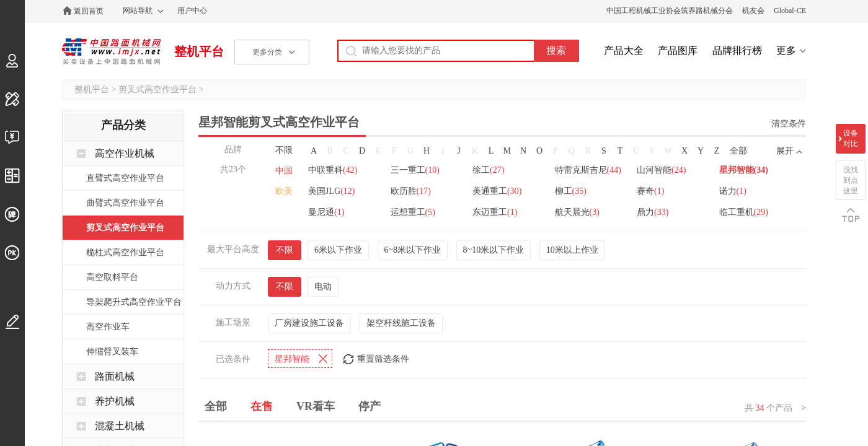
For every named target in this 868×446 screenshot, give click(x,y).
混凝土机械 (120, 426)
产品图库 (678, 50)
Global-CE (790, 11)
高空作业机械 (125, 153)
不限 (284, 150)
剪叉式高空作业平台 (157, 90)
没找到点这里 (851, 180)
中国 (284, 171)
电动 (323, 285)
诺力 (733, 191)
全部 (738, 151)
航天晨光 (578, 212)
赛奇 (651, 191)
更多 (786, 50)
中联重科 (333, 170)
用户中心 (192, 11)
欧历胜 (411, 191)
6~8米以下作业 (413, 249)
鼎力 (653, 212)
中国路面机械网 (111, 51)
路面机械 (115, 376)
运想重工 (413, 212)
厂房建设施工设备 (309, 322)
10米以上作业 (572, 249)
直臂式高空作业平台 (125, 178)
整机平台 (199, 51)
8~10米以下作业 (494, 249)
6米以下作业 (338, 249)
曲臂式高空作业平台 (125, 203)
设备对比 (851, 138)
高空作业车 (108, 327)
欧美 (284, 191)
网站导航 (138, 11)
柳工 (571, 191)
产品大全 (624, 50)
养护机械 (115, 401)
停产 (370, 405)
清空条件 (789, 124)
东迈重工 (495, 212)
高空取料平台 (112, 277)
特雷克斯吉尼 (589, 170)
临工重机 (744, 212)
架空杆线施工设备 (401, 322)
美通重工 (498, 191)
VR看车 (316, 405)
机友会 (753, 11)
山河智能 (662, 170)
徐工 (489, 170)
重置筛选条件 (383, 358)
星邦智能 (744, 170)
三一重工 (415, 170)
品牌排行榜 (737, 50)
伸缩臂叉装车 (112, 352)
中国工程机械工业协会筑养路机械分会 (670, 11)
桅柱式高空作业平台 (125, 252)
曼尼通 (326, 212)
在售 (262, 405)
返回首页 (89, 11)
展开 (785, 151)
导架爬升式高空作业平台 (134, 302)
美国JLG (331, 191)
